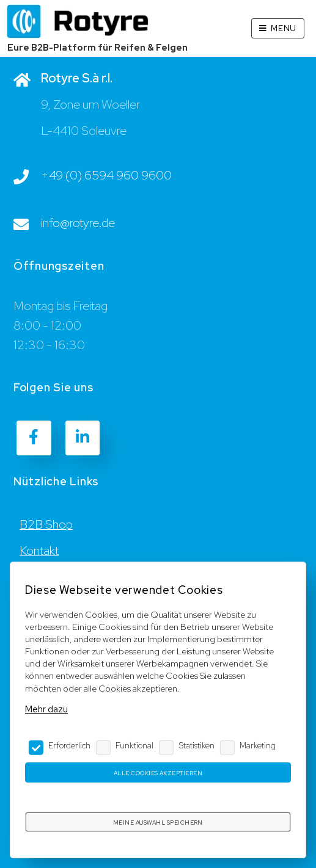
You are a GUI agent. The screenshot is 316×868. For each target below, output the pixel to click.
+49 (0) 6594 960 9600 (106, 175)
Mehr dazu (46, 709)
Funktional (134, 745)
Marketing (258, 745)
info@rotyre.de (78, 223)
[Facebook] (34, 438)
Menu (284, 28)
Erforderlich (69, 745)
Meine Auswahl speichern (158, 823)
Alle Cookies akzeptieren (158, 773)
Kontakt (39, 551)
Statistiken (197, 745)
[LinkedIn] (83, 438)
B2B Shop (46, 524)
